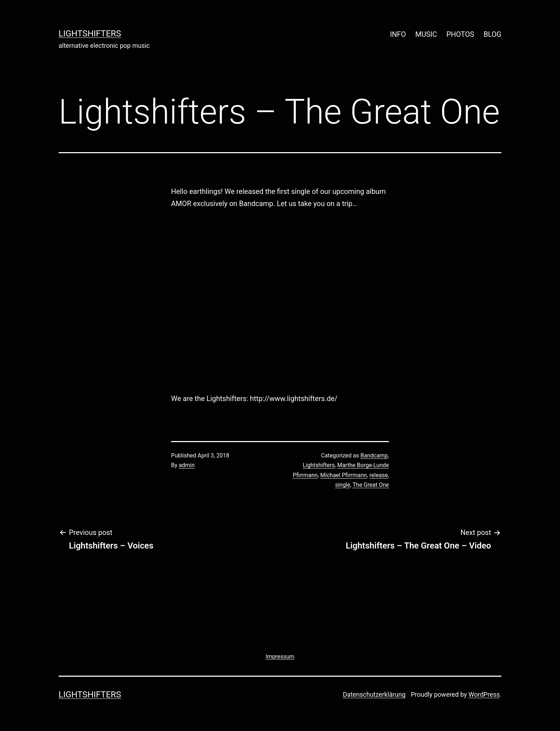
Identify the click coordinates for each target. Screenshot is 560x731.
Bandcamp (374, 455)
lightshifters (90, 34)
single (342, 485)
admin (187, 465)
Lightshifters (319, 465)
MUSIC (426, 34)
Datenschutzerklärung (374, 694)
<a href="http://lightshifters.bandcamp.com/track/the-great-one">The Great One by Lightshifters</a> (234, 299)
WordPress (484, 694)
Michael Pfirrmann (344, 475)
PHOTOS (460, 34)
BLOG (492, 34)
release (379, 475)
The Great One (371, 485)
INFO (398, 34)
